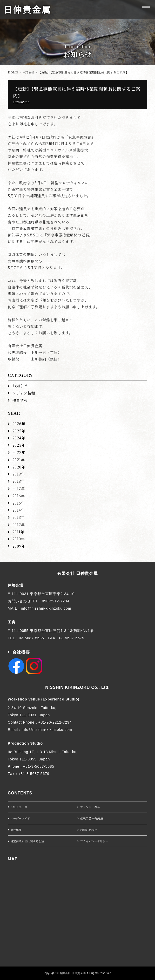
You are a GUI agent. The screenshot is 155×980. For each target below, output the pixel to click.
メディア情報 (24, 393)
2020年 (19, 467)
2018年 (19, 481)
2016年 (19, 496)
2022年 (19, 452)
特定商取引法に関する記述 (28, 841)
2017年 (19, 488)
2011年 (18, 532)
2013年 (19, 517)
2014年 (19, 510)
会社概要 (21, 652)
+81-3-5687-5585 (39, 766)
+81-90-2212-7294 (55, 722)
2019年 (19, 474)
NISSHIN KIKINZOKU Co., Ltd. (77, 687)
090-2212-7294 (56, 601)
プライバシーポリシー (94, 841)
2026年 (19, 424)
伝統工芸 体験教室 (92, 818)
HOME (13, 72)
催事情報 (20, 400)
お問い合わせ (89, 830)
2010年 (19, 539)
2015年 (19, 503)
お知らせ (28, 72)
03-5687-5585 (32, 638)
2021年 (19, 460)
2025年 (19, 431)
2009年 (19, 546)
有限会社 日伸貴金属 (77, 573)
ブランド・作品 (90, 807)
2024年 (19, 438)
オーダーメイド (21, 818)
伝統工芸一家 (19, 807)
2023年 (19, 445)
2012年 (19, 525)
